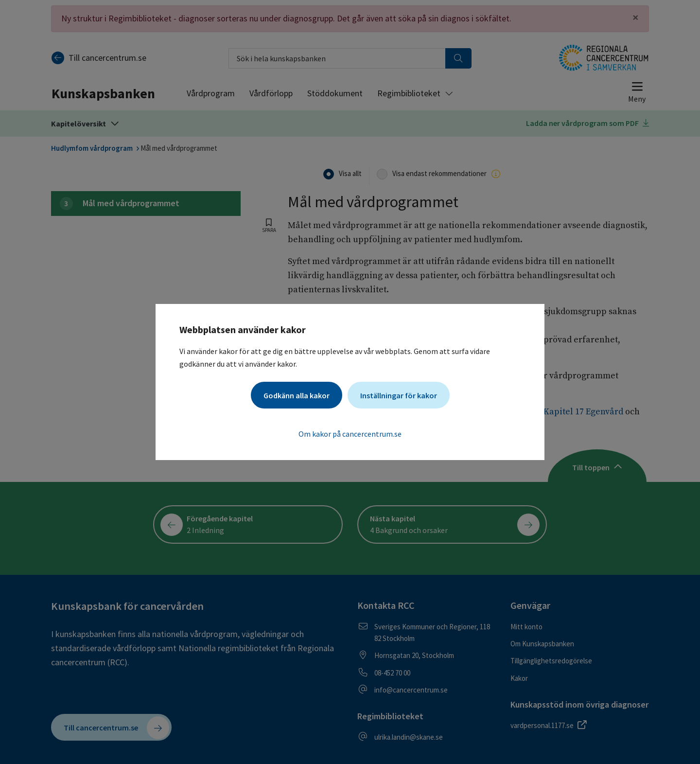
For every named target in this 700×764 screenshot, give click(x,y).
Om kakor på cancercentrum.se (350, 434)
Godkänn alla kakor (297, 395)
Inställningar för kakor (399, 395)
